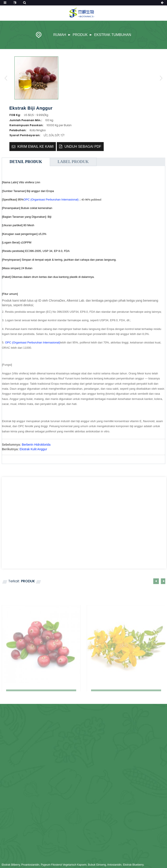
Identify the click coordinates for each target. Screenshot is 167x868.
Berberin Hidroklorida (36, 445)
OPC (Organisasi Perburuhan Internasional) (51, 200)
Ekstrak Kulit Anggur (33, 449)
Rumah (60, 35)
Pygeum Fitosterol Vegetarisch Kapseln (64, 865)
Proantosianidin (30, 865)
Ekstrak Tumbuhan (113, 35)
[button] (160, 78)
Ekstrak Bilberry (11, 865)
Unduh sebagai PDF (83, 147)
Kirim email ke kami (36, 147)
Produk (80, 35)
